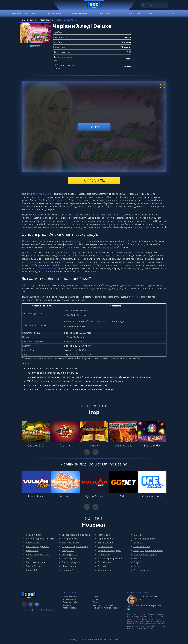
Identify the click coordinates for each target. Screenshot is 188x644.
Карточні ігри (156, 13)
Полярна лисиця (71, 539)
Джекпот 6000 (36, 446)
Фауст (29, 558)
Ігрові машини (69, 599)
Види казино (55, 13)
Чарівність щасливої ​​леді (75, 547)
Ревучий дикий (34, 535)
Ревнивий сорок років (145, 554)
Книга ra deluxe (123, 446)
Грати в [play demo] (94, 126)
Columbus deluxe (142, 570)
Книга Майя (32, 570)
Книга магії (32, 550)
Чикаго (137, 558)
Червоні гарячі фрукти (109, 550)
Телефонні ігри (109, 247)
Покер (96, 602)
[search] (143, 5)
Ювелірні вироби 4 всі (38, 554)
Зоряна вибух (152, 446)
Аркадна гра (62, 200)
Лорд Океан (68, 550)
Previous (87, 452)
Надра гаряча (69, 558)
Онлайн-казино (44, 194)
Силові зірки (104, 562)
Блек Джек (67, 605)
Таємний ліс (104, 535)
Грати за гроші (94, 180)
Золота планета (142, 547)
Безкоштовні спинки (49, 268)
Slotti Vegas (65, 496)
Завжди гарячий (70, 543)
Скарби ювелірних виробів (76, 535)
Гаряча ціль (104, 554)
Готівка (137, 566)
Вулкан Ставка (94, 496)
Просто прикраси (71, 562)
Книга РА (94, 446)
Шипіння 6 (67, 570)
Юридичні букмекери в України (107, 608)
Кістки (96, 599)
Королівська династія (37, 547)
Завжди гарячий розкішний (148, 550)
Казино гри (134, 13)
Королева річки (106, 539)
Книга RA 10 (32, 543)
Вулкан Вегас (36, 496)
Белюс (96, 596)
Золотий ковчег (34, 566)
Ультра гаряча (105, 543)
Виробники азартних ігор (104, 605)
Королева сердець (36, 562)
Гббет (123, 496)
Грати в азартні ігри (108, 13)
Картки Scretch (69, 608)
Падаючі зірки (105, 547)
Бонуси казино (80, 13)
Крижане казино (152, 496)
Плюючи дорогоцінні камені (41, 539)
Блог (175, 13)
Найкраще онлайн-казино (25, 13)
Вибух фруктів (69, 554)
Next (95, 452)
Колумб (137, 562)
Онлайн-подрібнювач (72, 602)
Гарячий (65, 446)
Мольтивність (69, 566)
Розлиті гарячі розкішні (110, 558)
